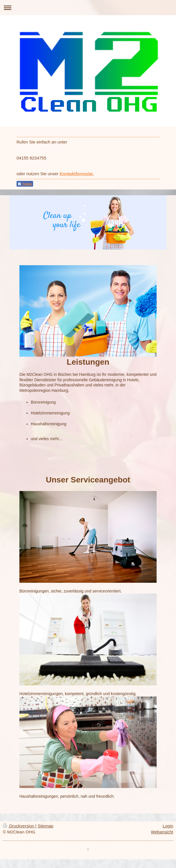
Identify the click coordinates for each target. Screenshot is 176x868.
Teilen (25, 184)
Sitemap (45, 826)
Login (168, 826)
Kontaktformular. (77, 174)
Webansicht (162, 832)
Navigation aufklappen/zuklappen (88, 8)
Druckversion (19, 826)
